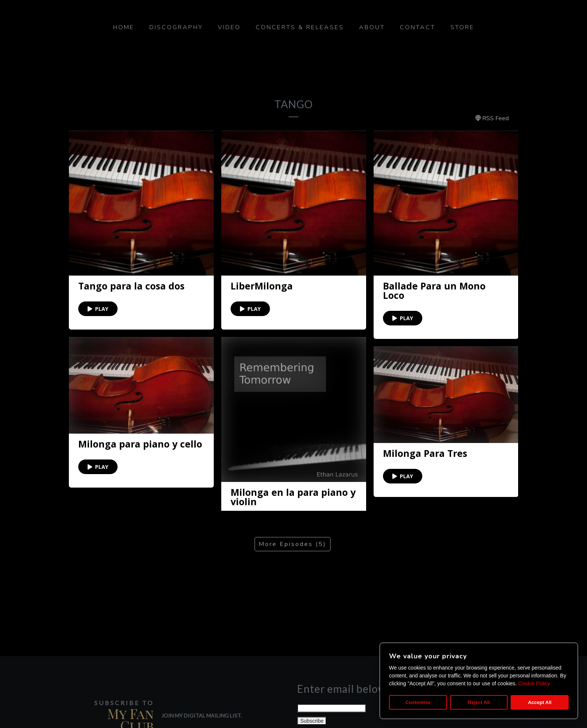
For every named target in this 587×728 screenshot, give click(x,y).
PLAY (98, 309)
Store (462, 27)
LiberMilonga (262, 286)
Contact (418, 27)
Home (124, 27)
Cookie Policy (534, 683)
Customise (418, 702)
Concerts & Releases (300, 27)
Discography (176, 27)
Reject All (479, 702)
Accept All (540, 702)
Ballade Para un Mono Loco (434, 291)
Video (229, 27)
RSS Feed (492, 118)
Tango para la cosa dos (131, 286)
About (372, 27)
